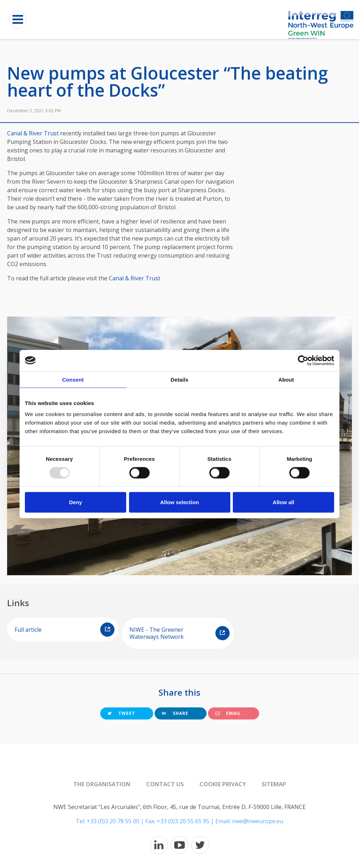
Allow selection (179, 502)
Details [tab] (179, 379)
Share (175, 713)
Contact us (165, 784)
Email (228, 713)
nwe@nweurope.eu (258, 821)
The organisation (102, 784)
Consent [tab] (73, 379)
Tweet (121, 713)
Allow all (283, 502)
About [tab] (286, 379)
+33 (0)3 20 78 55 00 (113, 821)
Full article (65, 630)
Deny (76, 502)
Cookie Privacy (223, 784)
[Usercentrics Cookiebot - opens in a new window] (303, 360)
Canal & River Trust (33, 133)
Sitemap (274, 784)
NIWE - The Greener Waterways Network (179, 633)
